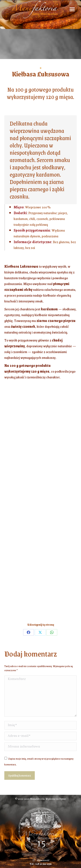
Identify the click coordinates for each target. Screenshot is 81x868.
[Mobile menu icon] (72, 9)
